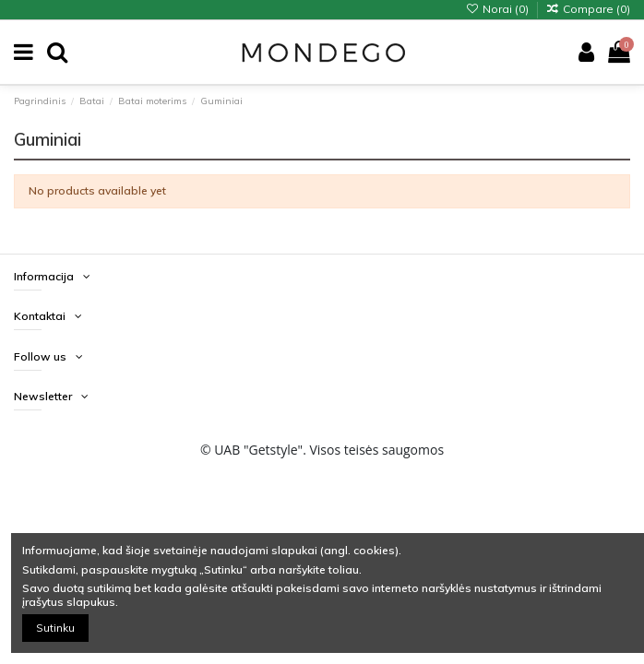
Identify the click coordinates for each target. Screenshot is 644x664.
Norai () (498, 9)
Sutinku (55, 628)
